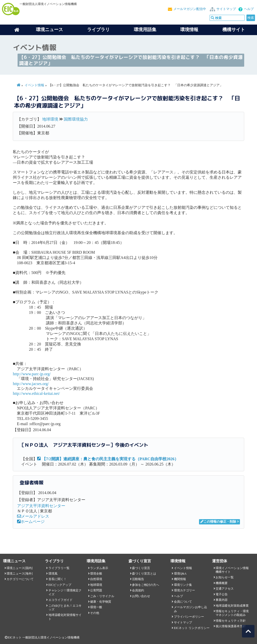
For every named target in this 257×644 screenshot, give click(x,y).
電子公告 (222, 594)
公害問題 (96, 590)
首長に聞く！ (57, 579)
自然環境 (96, 579)
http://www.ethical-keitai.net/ (36, 393)
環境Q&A (180, 574)
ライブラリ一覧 (59, 568)
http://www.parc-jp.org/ (32, 374)
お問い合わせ (141, 596)
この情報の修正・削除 (218, 522)
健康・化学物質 (101, 602)
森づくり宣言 (141, 568)
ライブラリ (98, 30)
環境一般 (96, 607)
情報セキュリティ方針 (231, 621)
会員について (183, 602)
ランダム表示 (99, 568)
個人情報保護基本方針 (231, 626)
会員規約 (138, 590)
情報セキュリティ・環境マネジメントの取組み (232, 613)
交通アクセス (225, 589)
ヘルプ (249, 9)
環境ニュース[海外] (20, 574)
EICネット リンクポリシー (192, 628)
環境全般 (96, 574)
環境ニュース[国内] (20, 568)
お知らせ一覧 (225, 577)
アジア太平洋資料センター (41, 506)
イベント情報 (34, 85)
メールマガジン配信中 (190, 9)
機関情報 (180, 579)
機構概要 (222, 583)
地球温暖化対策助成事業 (232, 606)
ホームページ (31, 522)
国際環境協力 (76, 119)
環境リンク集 (183, 585)
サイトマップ (226, 9)
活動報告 (138, 579)
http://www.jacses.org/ (31, 384)
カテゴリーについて (20, 579)
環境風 (53, 574)
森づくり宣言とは (144, 574)
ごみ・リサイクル (102, 596)
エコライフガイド (60, 600)
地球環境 (50, 119)
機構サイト (234, 30)
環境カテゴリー (184, 590)
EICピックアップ (60, 585)
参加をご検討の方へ (146, 585)
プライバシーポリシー (189, 617)
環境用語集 (145, 30)
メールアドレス (33, 516)
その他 (95, 613)
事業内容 (222, 600)
